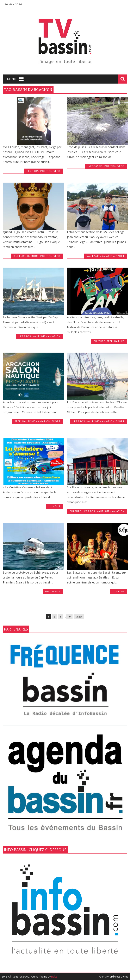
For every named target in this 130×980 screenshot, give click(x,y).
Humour (33, 256)
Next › (79, 617)
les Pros (33, 171)
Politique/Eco (50, 171)
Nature (119, 341)
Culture (20, 256)
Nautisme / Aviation (100, 256)
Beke (54, 977)
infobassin (95, 166)
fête (110, 341)
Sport (120, 256)
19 (69, 617)
